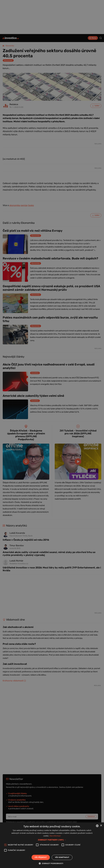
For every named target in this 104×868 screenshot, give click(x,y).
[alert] (52, 434)
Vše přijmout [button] (41, 857)
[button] (52, 840)
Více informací (55, 836)
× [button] (101, 826)
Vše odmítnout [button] (62, 857)
